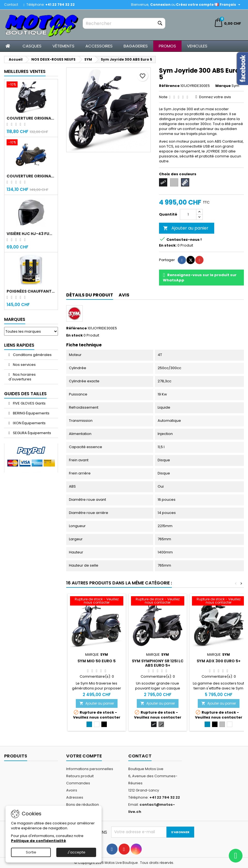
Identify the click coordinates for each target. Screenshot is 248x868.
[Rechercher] (124, 23)
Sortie (31, 852)
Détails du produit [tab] (90, 295)
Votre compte (84, 756)
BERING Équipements (31, 413)
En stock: (168, 245)
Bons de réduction (83, 805)
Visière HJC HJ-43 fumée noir (31, 234)
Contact (11, 5)
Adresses (75, 797)
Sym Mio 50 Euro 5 (97, 661)
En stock (74, 335)
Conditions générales (32, 355)
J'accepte (76, 852)
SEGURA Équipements (32, 433)
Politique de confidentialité (38, 841)
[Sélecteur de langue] (228, 5)
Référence (169, 86)
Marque (223, 86)
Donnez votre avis (215, 97)
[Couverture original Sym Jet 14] (31, 85)
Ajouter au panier (186, 228)
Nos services (24, 365)
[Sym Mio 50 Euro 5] (97, 601)
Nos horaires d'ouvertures (22, 377)
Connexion (160, 5)
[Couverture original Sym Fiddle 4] (31, 143)
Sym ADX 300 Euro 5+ (219, 661)
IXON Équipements (29, 423)
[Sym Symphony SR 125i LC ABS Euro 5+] (158, 601)
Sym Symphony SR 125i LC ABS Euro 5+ (158, 663)
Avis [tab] (124, 295)
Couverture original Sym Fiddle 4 (31, 176)
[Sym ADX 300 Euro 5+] (219, 601)
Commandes (78, 783)
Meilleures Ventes (25, 71)
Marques (15, 319)
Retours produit (80, 776)
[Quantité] (188, 214)
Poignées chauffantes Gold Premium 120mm (31, 291)
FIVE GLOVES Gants (29, 403)
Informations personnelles (90, 769)
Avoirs (72, 790)
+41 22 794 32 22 (60, 5)
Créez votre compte (195, 5)
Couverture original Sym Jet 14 (31, 118)
